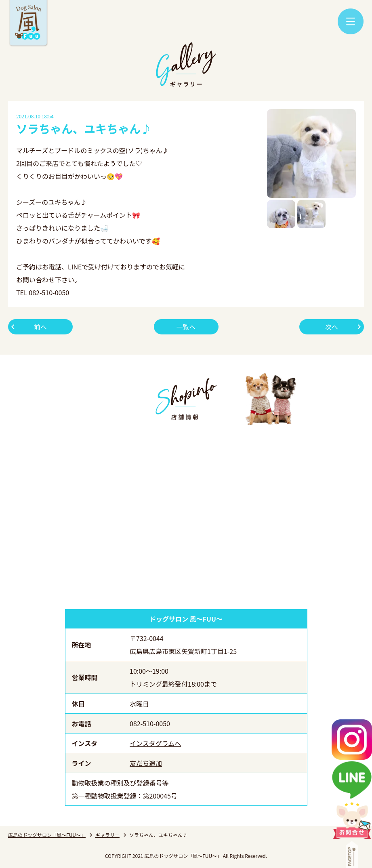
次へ (332, 327)
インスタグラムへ (155, 743)
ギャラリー (107, 835)
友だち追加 (146, 763)
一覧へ (186, 327)
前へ (40, 327)
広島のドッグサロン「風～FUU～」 (47, 835)
